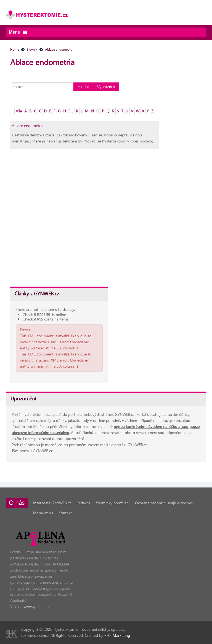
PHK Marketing (117, 635)
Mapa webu (43, 513)
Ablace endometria (28, 126)
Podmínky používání (113, 503)
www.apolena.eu (37, 606)
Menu (18, 32)
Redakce (83, 503)
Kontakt (65, 513)
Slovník (32, 49)
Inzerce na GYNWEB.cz (52, 503)
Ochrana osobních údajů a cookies (164, 503)
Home (15, 49)
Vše (19, 111)
